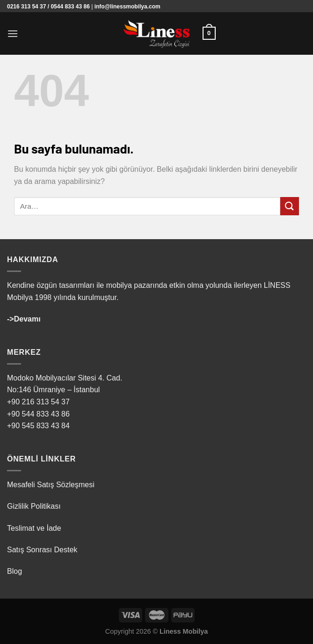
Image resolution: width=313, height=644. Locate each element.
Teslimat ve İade (34, 528)
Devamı (27, 319)
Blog (15, 571)
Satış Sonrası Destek (42, 550)
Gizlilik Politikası (34, 506)
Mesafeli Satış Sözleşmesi (51, 485)
